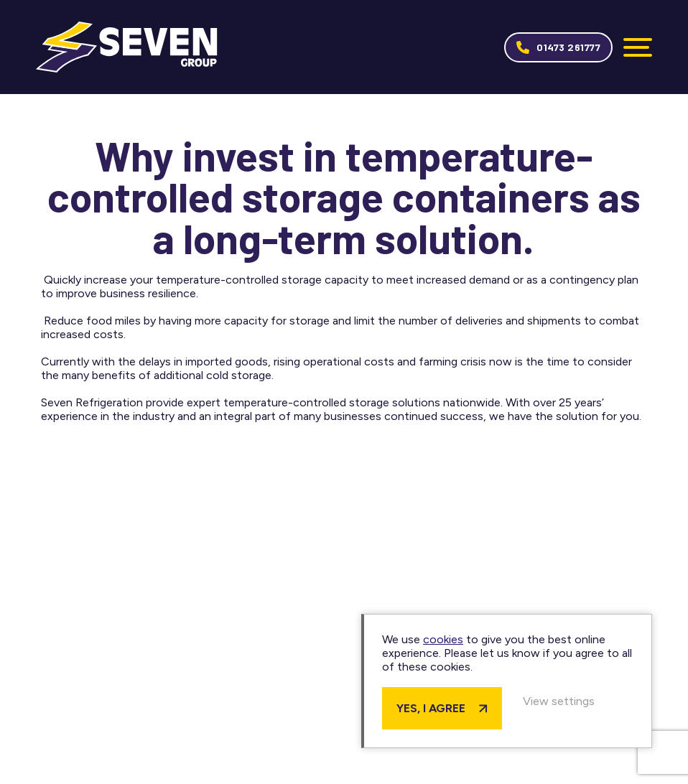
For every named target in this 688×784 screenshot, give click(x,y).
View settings (559, 701)
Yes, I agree (431, 708)
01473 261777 (568, 47)
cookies (443, 639)
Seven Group (127, 47)
